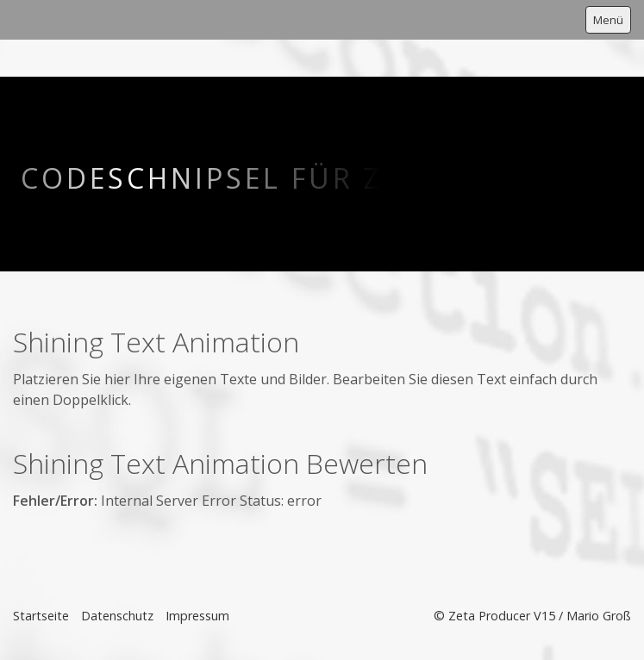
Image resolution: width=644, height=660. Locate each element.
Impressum (197, 616)
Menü (608, 20)
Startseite (41, 616)
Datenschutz (117, 616)
